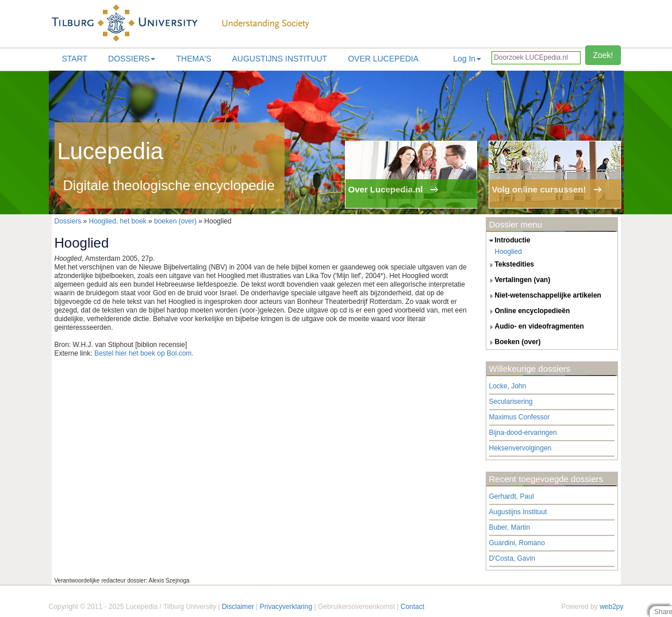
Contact (412, 607)
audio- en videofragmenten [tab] (535, 327)
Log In (467, 59)
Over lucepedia (383, 59)
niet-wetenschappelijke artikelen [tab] (544, 296)
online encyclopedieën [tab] (528, 311)
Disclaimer (238, 607)
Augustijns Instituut (279, 59)
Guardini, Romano (517, 543)
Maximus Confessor (520, 417)
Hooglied (508, 252)
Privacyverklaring (286, 607)
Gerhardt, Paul (512, 496)
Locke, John (508, 386)
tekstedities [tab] (510, 265)
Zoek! (603, 55)
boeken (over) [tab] (514, 342)
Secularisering (511, 402)
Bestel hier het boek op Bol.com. (144, 353)
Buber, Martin (510, 527)
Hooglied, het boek (118, 221)
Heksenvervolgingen (521, 448)
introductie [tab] (508, 241)
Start (75, 59)
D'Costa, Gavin (512, 558)
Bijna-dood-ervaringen (523, 433)
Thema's (193, 59)
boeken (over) (175, 221)
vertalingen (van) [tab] (519, 280)
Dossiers (132, 59)
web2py (611, 607)
